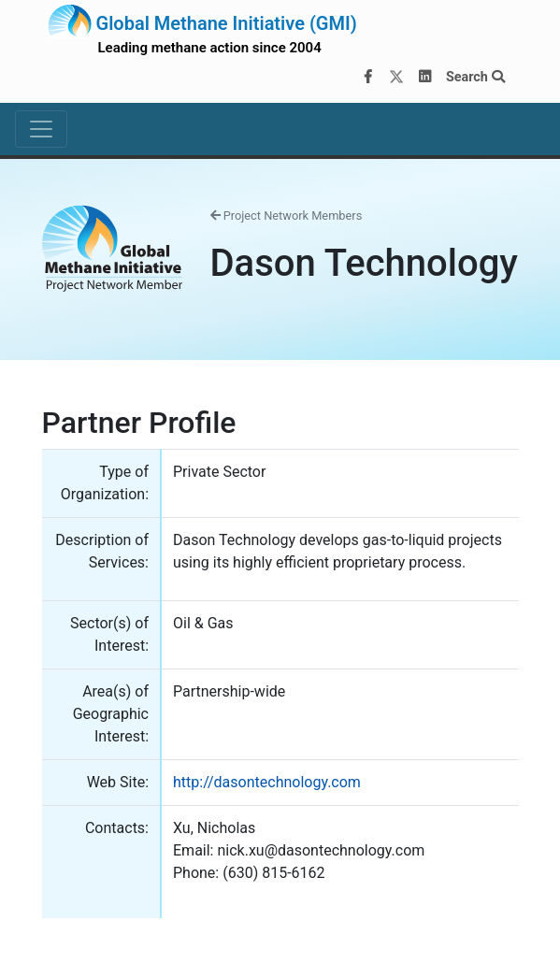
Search (475, 77)
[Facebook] (367, 78)
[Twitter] (396, 78)
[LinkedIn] (424, 78)
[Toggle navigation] (41, 129)
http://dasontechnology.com (267, 782)
